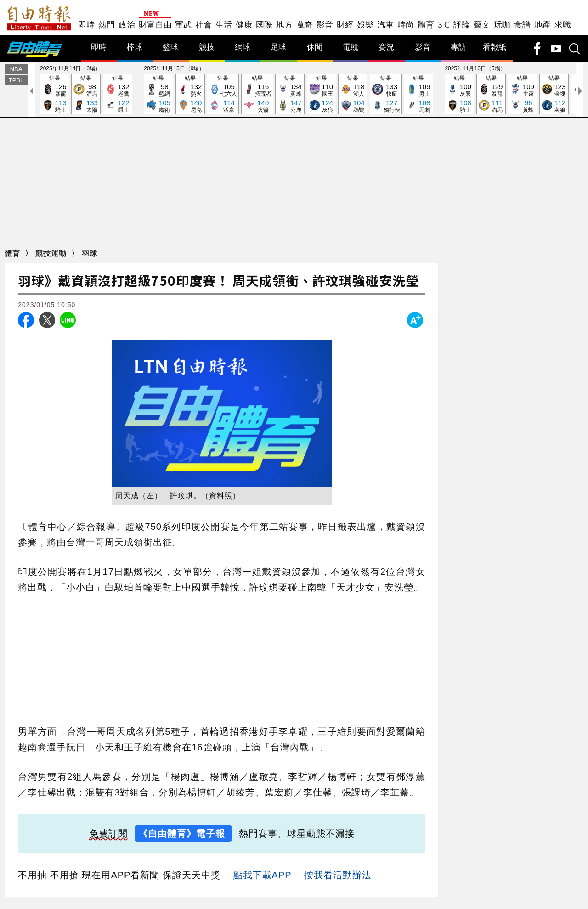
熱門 (107, 25)
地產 (543, 25)
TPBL (16, 81)
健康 (244, 25)
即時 (86, 25)
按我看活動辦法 (338, 875)
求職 (563, 25)
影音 (325, 25)
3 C (444, 25)
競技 (207, 48)
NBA (16, 70)
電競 (351, 48)
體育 (426, 25)
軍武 (183, 25)
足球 (278, 48)
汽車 (385, 25)
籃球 (170, 48)
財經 (345, 25)
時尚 (406, 25)
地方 (284, 25)
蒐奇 (305, 25)
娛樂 (365, 25)
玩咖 (502, 25)
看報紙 (495, 48)
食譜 (522, 25)
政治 (127, 25)
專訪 (458, 48)
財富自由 (155, 25)
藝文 (482, 25)
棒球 (135, 48)
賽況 (386, 48)
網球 (243, 48)
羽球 (90, 254)
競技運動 (52, 254)
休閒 (315, 48)
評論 (462, 25)
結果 (55, 95)
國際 (264, 25)
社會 (204, 25)
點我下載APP (263, 875)
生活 (224, 25)
